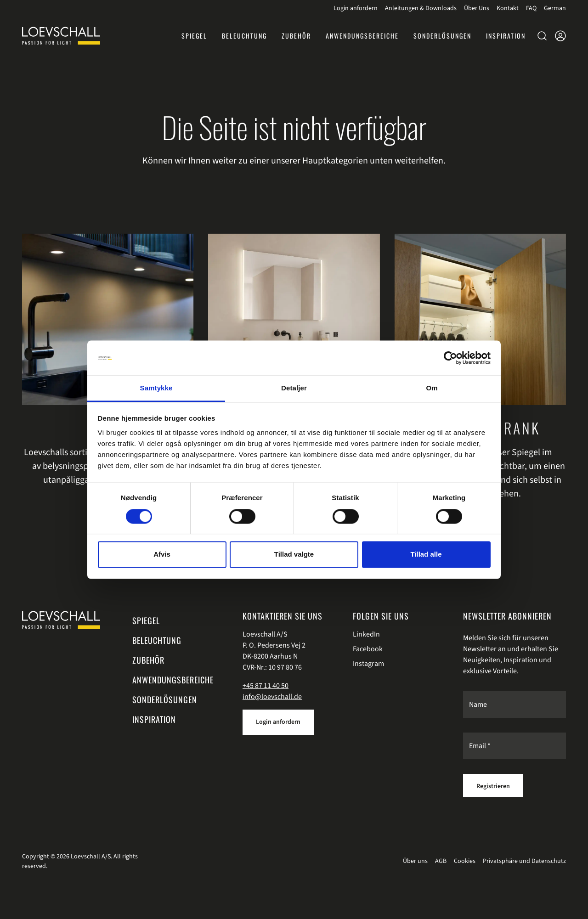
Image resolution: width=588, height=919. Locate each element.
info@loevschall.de (272, 697)
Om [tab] (432, 388)
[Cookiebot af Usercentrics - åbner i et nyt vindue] (450, 358)
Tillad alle (426, 555)
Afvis (162, 555)
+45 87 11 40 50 (266, 686)
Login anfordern (278, 722)
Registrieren (493, 786)
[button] (506, 36)
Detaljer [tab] (294, 388)
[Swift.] (61, 620)
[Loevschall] (61, 36)
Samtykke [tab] (156, 388)
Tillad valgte (294, 555)
